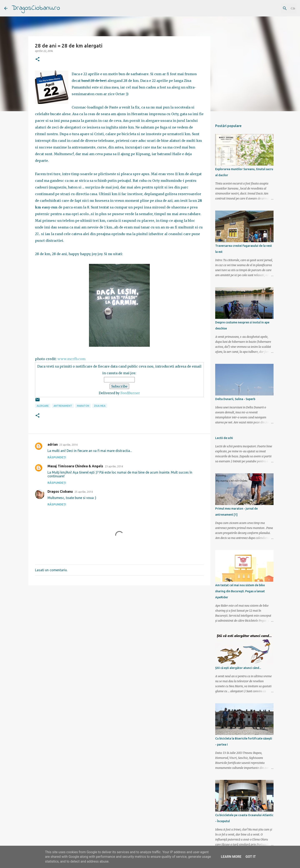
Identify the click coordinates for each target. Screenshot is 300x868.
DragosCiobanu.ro (36, 8)
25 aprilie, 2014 (84, 492)
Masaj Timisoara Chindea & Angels (75, 466)
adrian (53, 444)
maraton (83, 406)
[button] (37, 59)
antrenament (63, 406)
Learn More (231, 857)
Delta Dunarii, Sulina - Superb (235, 399)
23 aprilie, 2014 (68, 445)
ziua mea (100, 406)
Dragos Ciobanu (60, 491)
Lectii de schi (224, 438)
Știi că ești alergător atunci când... (238, 668)
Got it (251, 857)
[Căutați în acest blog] (275, 8)
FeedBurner (130, 393)
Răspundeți (57, 457)
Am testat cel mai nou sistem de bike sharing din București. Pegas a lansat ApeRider (240, 591)
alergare (43, 406)
